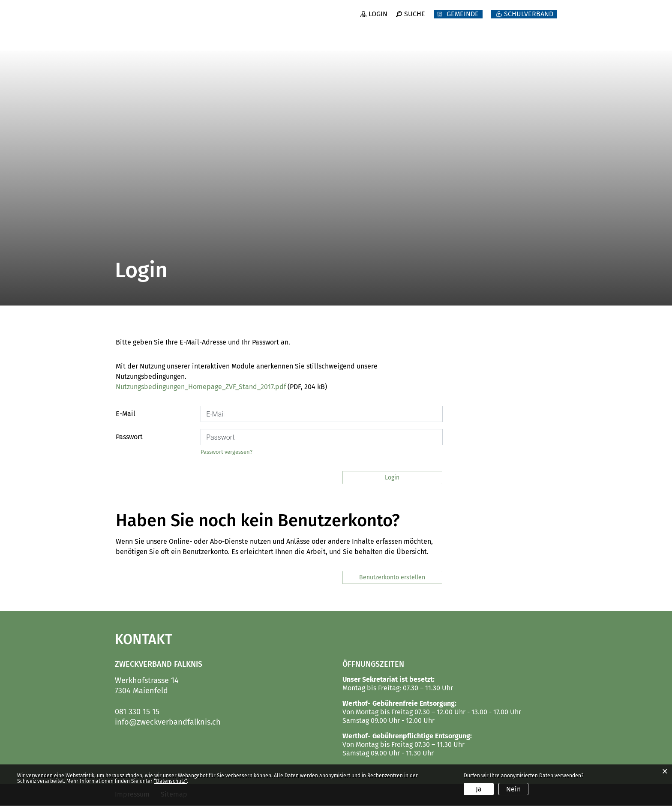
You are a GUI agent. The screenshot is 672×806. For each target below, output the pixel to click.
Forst (415, 39)
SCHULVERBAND (529, 20)
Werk (457, 39)
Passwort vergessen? (226, 453)
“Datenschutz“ (170, 781)
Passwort (129, 438)
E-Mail (126, 415)
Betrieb (369, 39)
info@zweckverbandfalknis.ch (168, 723)
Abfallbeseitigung (523, 39)
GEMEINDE (463, 20)
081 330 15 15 (137, 713)
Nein (513, 789)
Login (378, 20)
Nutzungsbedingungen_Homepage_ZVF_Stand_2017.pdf (201, 388)
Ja (479, 789)
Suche (415, 20)
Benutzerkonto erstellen (392, 578)
